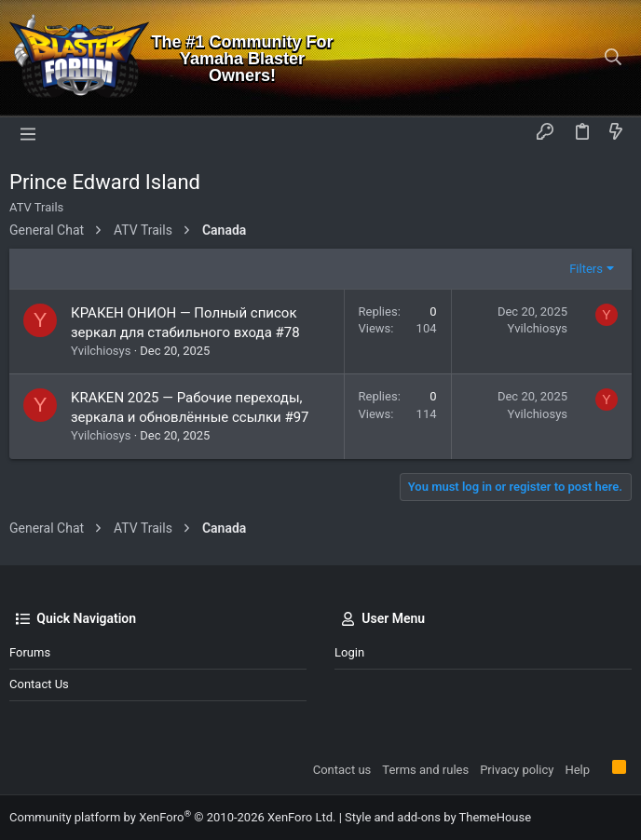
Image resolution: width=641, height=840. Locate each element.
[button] (28, 133)
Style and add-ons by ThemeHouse (438, 817)
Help (577, 770)
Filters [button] (586, 269)
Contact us (39, 684)
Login (349, 652)
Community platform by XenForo (172, 817)
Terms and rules (425, 770)
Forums (30, 652)
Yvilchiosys (101, 351)
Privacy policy (517, 770)
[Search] (614, 59)
